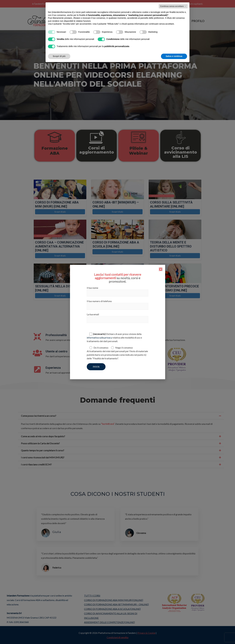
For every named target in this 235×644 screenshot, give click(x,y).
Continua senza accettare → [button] (173, 6)
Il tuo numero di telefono (117, 305)
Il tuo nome (117, 291)
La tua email (117, 318)
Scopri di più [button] (59, 56)
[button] (161, 269)
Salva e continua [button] (174, 56)
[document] (117, 322)
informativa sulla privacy (99, 338)
